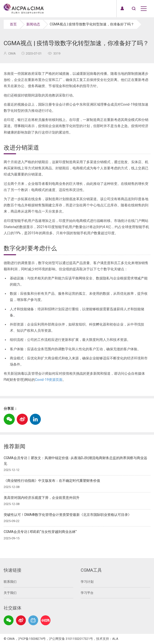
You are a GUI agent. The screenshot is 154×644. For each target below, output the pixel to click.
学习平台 (87, 593)
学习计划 (87, 582)
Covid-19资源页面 (49, 380)
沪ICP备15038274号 (32, 639)
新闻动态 (33, 24)
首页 (13, 24)
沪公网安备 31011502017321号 (71, 639)
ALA (115, 639)
